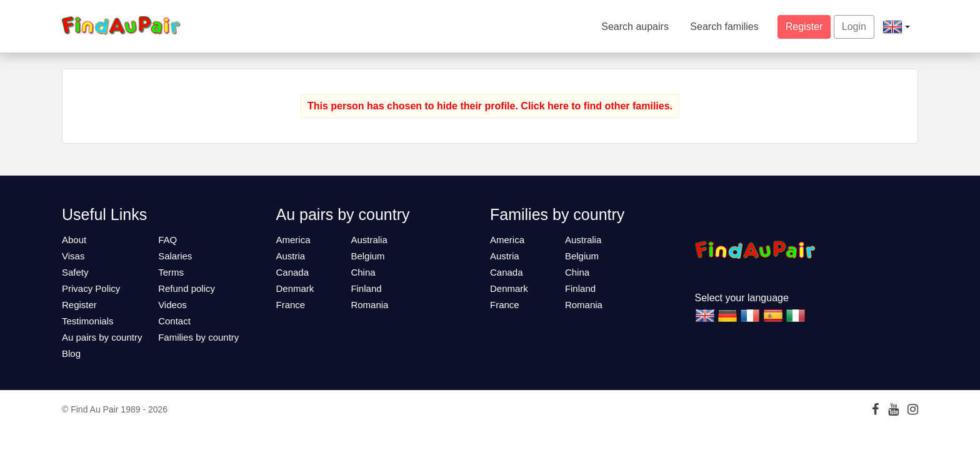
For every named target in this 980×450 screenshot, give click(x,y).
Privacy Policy (91, 288)
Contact (174, 321)
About (74, 240)
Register (804, 27)
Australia (369, 240)
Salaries (175, 256)
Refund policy (187, 288)
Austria (291, 256)
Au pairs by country (102, 337)
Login (854, 27)
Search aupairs (635, 27)
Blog (71, 353)
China (363, 272)
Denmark (295, 288)
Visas (73, 256)
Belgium (367, 256)
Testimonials (88, 321)
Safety (75, 272)
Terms (171, 272)
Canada (293, 272)
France (291, 305)
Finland (366, 288)
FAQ (167, 240)
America (293, 240)
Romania (369, 305)
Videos (172, 305)
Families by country (198, 337)
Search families (724, 27)
